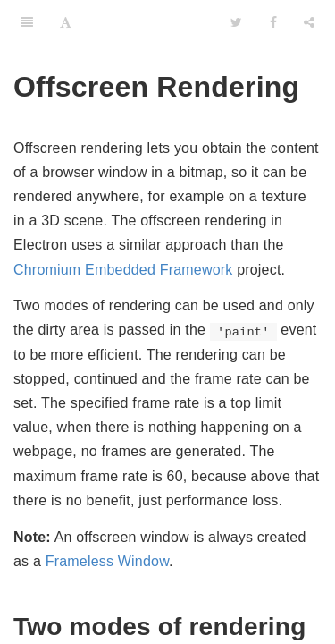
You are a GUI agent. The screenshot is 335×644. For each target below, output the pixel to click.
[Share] (309, 22)
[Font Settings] (66, 22)
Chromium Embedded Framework (123, 270)
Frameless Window (107, 561)
